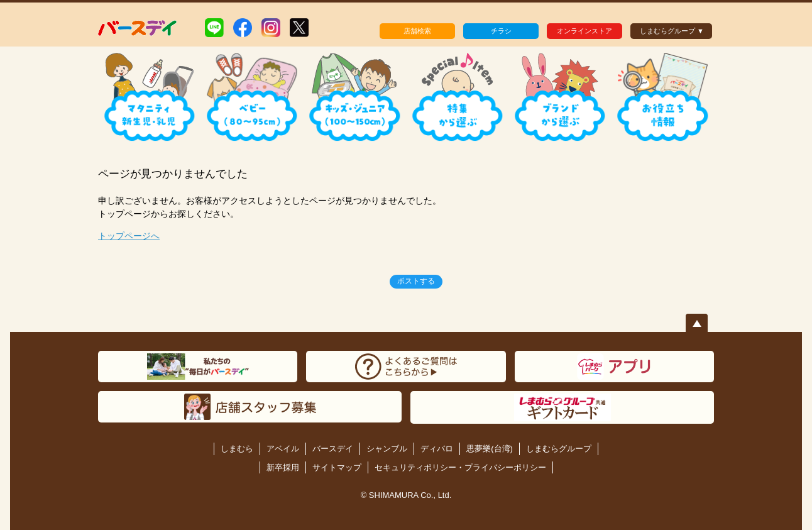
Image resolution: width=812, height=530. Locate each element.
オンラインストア (584, 31)
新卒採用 (283, 467)
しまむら (237, 449)
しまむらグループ (559, 449)
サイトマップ (337, 467)
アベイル (283, 449)
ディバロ (437, 449)
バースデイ (333, 449)
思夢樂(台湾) (490, 449)
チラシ (501, 31)
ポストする (416, 281)
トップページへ (129, 236)
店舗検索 (417, 31)
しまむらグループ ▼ (672, 31)
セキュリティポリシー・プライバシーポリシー (460, 467)
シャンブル (387, 449)
